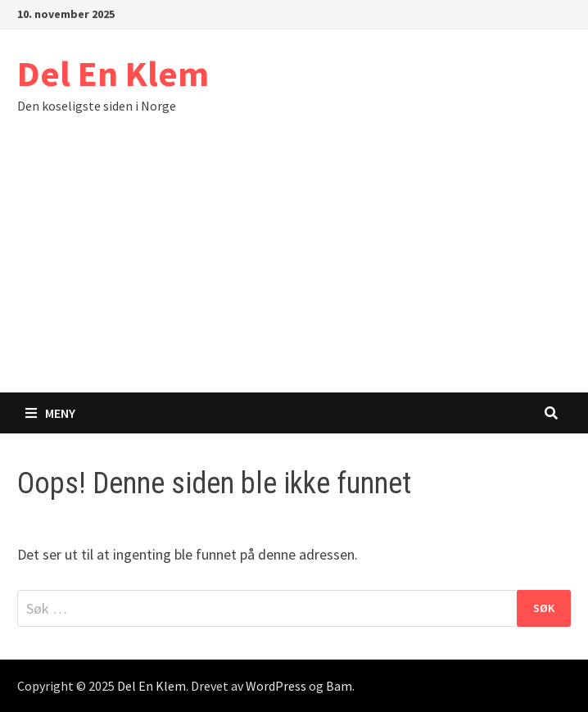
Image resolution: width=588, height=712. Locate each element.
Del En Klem (113, 73)
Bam (339, 686)
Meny (50, 413)
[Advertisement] (294, 270)
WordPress (276, 686)
